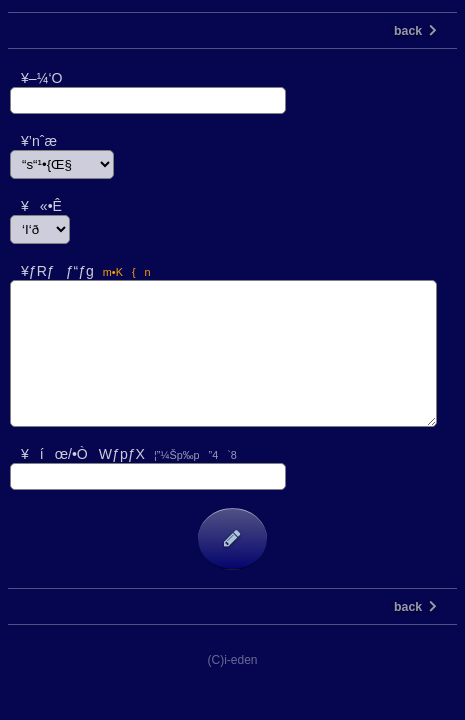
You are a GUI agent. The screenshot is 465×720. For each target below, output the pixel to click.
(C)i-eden (232, 660)
